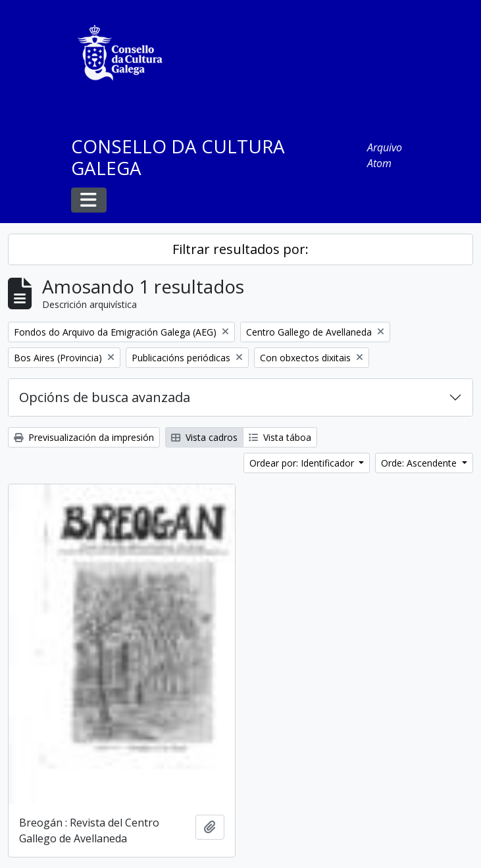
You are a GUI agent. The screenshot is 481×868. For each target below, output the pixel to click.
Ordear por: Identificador (303, 463)
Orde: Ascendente (420, 463)
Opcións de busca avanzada (105, 397)
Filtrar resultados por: (240, 249)
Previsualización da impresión (84, 437)
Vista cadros (204, 437)
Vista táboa (280, 437)
